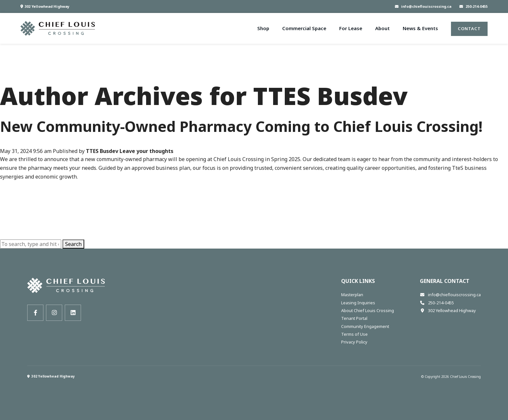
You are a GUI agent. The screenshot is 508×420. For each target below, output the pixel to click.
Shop (263, 28)
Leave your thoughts (146, 151)
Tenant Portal (354, 318)
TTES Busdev (102, 151)
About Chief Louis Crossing (368, 310)
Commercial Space (304, 28)
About (382, 28)
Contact (469, 29)
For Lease (351, 28)
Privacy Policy (354, 342)
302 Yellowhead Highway (45, 6)
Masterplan (352, 295)
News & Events (420, 28)
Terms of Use (354, 334)
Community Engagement (365, 326)
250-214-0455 (473, 6)
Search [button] (73, 244)
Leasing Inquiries (358, 303)
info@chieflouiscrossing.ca (423, 6)
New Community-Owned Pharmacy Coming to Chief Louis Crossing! (241, 126)
